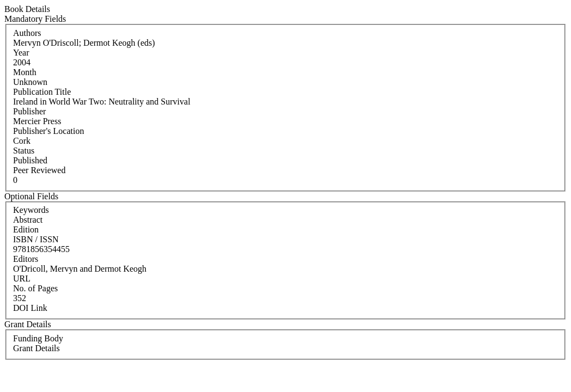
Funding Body (38, 338)
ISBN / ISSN (36, 239)
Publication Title (42, 92)
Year (21, 53)
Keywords (31, 210)
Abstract (28, 220)
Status (24, 151)
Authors (27, 33)
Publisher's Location (48, 131)
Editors (26, 259)
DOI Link (30, 308)
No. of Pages (35, 288)
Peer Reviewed (39, 170)
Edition (26, 229)
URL (22, 278)
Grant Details (36, 348)
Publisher (29, 111)
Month (25, 72)
